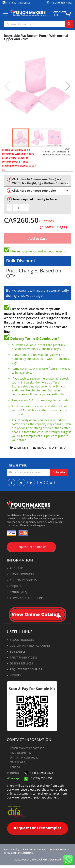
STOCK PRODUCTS (22, 574)
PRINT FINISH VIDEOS (24, 657)
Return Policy (19, 592)
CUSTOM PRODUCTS (23, 580)
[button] (7, 86)
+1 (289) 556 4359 (38, 778)
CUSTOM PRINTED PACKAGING (30, 646)
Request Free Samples (31, 547)
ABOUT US (17, 568)
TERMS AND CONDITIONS (27, 598)
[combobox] (38, 24)
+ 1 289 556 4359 (61, 3)
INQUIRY (15, 586)
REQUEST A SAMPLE (34, 850)
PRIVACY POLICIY (59, 850)
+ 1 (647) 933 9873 (18, 3)
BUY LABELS (18, 651)
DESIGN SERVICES (21, 663)
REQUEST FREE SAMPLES (26, 669)
